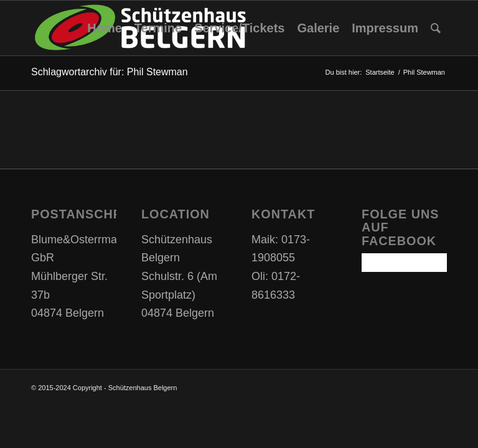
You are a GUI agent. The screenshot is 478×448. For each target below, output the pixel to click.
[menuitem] (105, 28)
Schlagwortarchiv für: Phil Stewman (110, 72)
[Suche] (436, 28)
